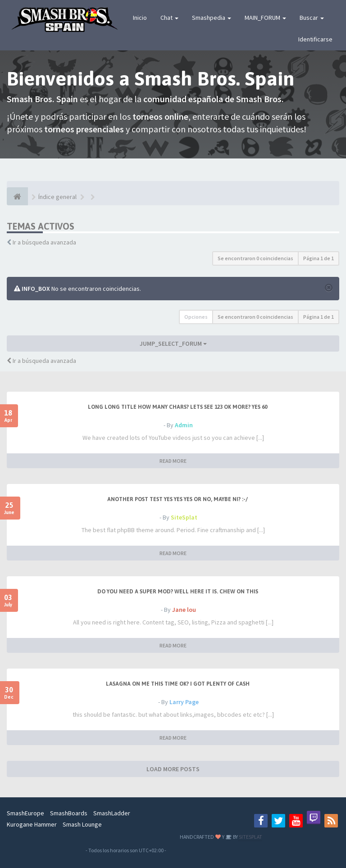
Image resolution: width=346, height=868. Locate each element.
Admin (184, 425)
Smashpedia (212, 18)
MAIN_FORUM (265, 18)
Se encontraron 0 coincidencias (255, 258)
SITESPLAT (250, 837)
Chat (169, 18)
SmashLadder (112, 813)
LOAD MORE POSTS (173, 769)
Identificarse (315, 39)
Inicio (140, 18)
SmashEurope (25, 813)
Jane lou (184, 610)
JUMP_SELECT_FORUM (173, 344)
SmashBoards (69, 813)
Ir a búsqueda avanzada (44, 242)
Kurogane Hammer (32, 824)
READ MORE (173, 461)
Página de (319, 258)
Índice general (57, 197)
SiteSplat (184, 517)
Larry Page (184, 702)
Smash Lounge (82, 824)
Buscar (312, 18)
